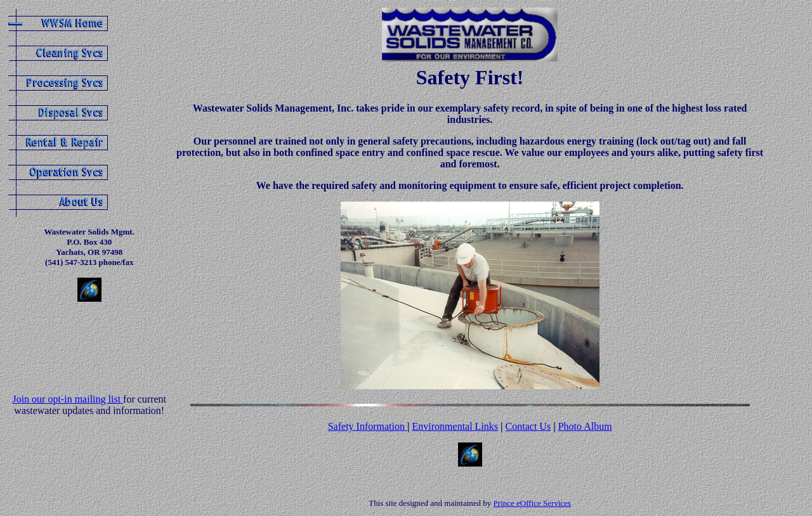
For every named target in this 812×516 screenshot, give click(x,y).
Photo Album (585, 426)
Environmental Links (455, 426)
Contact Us (528, 426)
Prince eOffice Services (532, 503)
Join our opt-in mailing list (68, 399)
